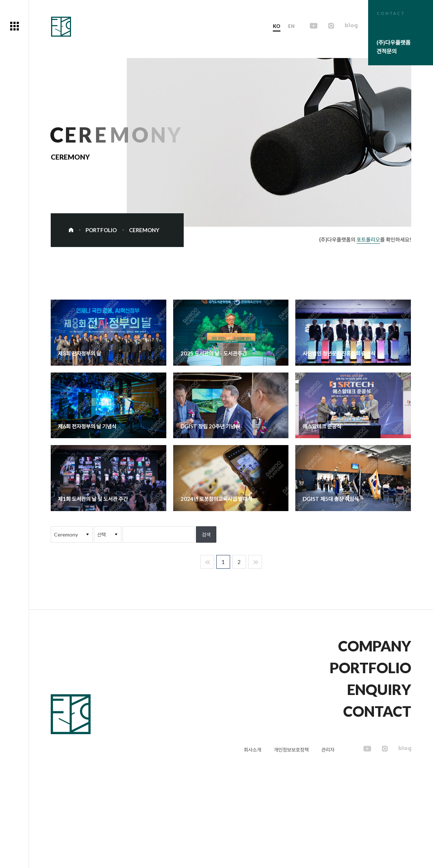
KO (277, 26)
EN (292, 26)
